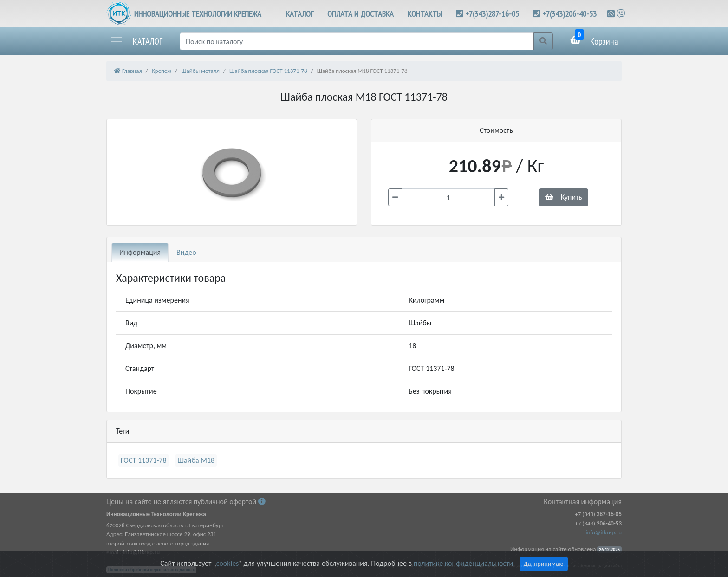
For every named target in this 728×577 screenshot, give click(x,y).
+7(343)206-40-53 (569, 14)
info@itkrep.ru (604, 532)
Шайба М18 (196, 460)
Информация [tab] (140, 252)
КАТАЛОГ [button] (300, 14)
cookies (227, 563)
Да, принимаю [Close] (544, 564)
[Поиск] (357, 41)
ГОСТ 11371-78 (144, 460)
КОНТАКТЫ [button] (425, 14)
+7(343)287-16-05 (492, 14)
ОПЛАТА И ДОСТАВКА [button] (361, 14)
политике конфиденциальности (463, 563)
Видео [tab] (186, 252)
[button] (136, 41)
